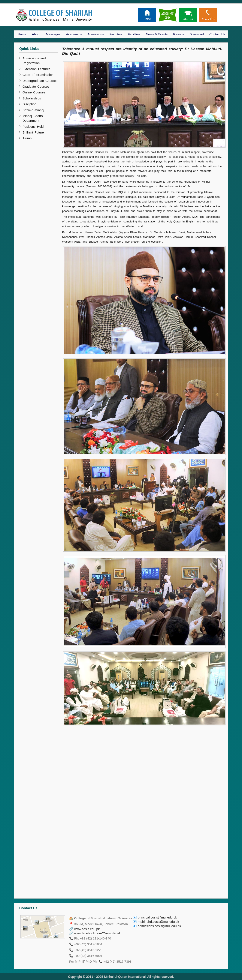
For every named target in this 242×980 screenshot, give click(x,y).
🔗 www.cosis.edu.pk (84, 929)
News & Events (157, 34)
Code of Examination (38, 75)
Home (22, 34)
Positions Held (33, 127)
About (36, 34)
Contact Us (217, 34)
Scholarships (32, 98)
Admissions (96, 34)
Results (179, 34)
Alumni (27, 138)
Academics (74, 34)
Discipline (29, 104)
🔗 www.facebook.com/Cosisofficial (94, 933)
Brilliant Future (33, 132)
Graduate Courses (36, 86)
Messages (53, 34)
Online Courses (34, 92)
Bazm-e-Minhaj (33, 110)
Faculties (116, 34)
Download (197, 34)
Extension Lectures (36, 69)
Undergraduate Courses (40, 81)
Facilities (134, 34)
